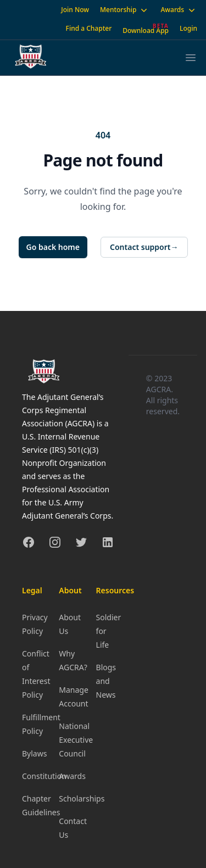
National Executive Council (76, 740)
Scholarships (82, 799)
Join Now (75, 10)
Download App (146, 30)
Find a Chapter (89, 28)
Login (188, 28)
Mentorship (125, 10)
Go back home (53, 247)
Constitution (44, 776)
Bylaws (34, 753)
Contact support (144, 247)
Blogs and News (106, 681)
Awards (179, 10)
